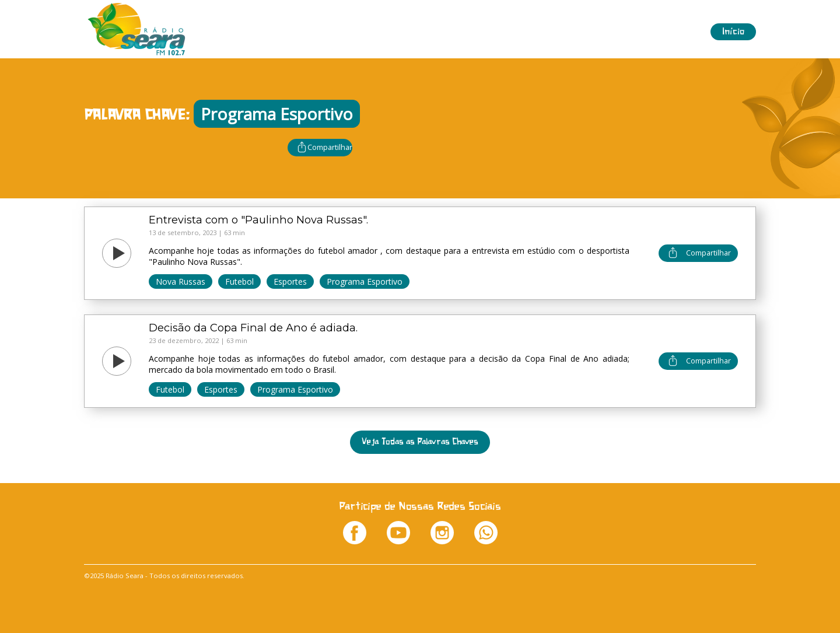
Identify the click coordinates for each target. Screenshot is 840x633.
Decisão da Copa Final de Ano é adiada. (253, 328)
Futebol (239, 281)
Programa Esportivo (365, 281)
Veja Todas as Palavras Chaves (420, 442)
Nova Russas (181, 281)
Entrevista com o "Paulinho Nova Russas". (258, 220)
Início (733, 32)
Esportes (290, 281)
